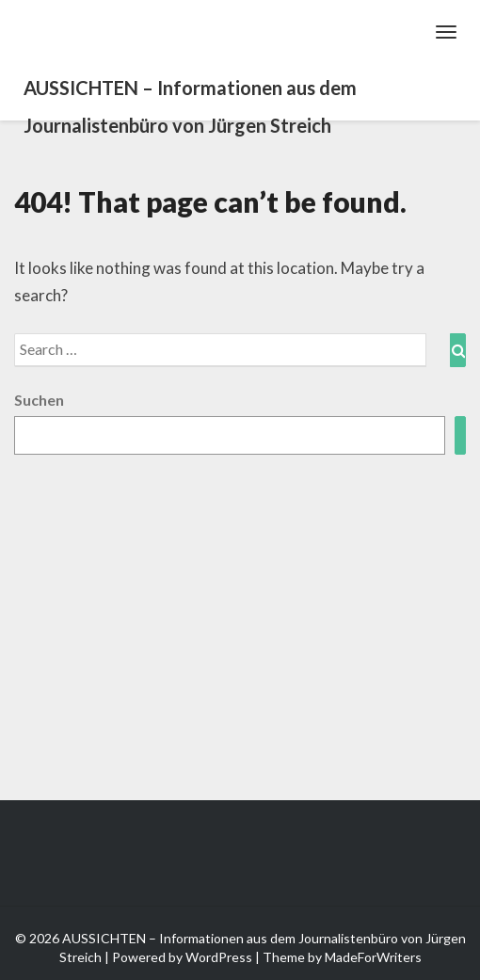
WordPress (219, 957)
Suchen (39, 400)
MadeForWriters (373, 957)
